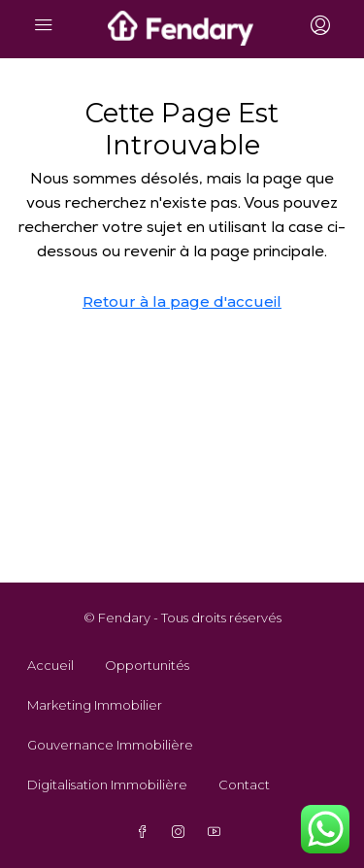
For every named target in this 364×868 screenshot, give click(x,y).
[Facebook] (146, 832)
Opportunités (147, 665)
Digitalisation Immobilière (107, 785)
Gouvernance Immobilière (110, 745)
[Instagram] (182, 832)
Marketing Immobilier (95, 705)
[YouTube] (218, 832)
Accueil (50, 665)
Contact (244, 785)
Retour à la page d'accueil (182, 301)
